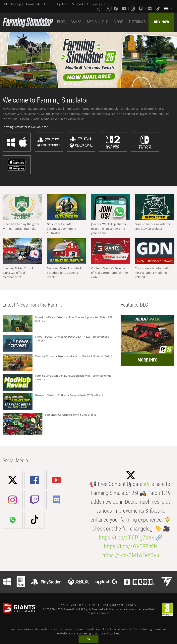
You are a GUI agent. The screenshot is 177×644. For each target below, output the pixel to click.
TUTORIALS (137, 22)
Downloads (32, 4)
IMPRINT (118, 605)
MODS (118, 22)
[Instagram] (133, 8)
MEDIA (92, 22)
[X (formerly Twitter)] (108, 8)
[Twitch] (142, 8)
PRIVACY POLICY (72, 605)
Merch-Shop (13, 4)
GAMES (76, 22)
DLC (105, 22)
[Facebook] (116, 8)
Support (78, 4)
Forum (49, 4)
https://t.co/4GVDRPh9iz (131, 546)
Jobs (107, 4)
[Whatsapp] (100, 8)
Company (93, 4)
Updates (63, 4)
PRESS (133, 605)
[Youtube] (125, 8)
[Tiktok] (158, 8)
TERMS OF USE (98, 605)
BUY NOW (162, 22)
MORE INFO (147, 360)
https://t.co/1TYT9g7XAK (127, 538)
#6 (146, 484)
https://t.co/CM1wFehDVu (131, 555)
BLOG (61, 22)
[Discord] (150, 8)
